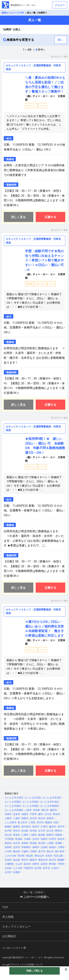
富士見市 (22, 822)
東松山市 (39, 856)
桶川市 (45, 810)
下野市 (61, 864)
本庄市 (17, 843)
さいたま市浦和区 (49, 806)
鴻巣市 (25, 814)
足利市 (44, 864)
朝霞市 (25, 818)
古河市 (8, 872)
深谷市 (61, 839)
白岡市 (8, 814)
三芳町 (32, 822)
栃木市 (27, 864)
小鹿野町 (9, 864)
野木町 (53, 864)
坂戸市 (42, 851)
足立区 (50, 831)
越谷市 (53, 826)
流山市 (8, 835)
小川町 (8, 851)
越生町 (17, 851)
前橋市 (53, 847)
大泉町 (27, 839)
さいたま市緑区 (13, 806)
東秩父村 (43, 860)
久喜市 (44, 826)
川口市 (48, 814)
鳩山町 (30, 856)
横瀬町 (61, 860)
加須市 (36, 826)
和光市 (42, 818)
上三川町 (18, 868)
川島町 (33, 851)
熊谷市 (8, 843)
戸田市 (33, 814)
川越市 (25, 851)
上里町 (50, 843)
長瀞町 (59, 843)
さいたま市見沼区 (52, 798)
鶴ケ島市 (60, 851)
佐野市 (36, 864)
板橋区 (8, 826)
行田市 (53, 839)
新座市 (50, 818)
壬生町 (8, 868)
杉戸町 (8, 831)
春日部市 (26, 826)
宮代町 (33, 831)
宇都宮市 (28, 868)
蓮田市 (53, 810)
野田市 (59, 831)
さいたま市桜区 (31, 802)
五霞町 (17, 872)
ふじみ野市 (10, 822)
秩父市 (53, 860)
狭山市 (50, 851)
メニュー (60, 5)
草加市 (56, 814)
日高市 (49, 856)
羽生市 (17, 831)
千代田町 (9, 839)
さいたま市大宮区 (14, 798)
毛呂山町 (58, 856)
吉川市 (42, 831)
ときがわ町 (10, 856)
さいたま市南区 (31, 806)
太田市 (17, 847)
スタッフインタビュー (16, 926)
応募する (51, 217)
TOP (5, 907)
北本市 (17, 814)
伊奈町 (37, 810)
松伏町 (25, 831)
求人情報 (8, 917)
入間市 (61, 847)
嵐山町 (17, 860)
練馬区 (17, 826)
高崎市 (36, 847)
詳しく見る (18, 217)
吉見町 (8, 860)
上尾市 (28, 810)
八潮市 (17, 818)
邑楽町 (19, 839)
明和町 (59, 835)
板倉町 (42, 835)
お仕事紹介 (9, 936)
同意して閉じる (35, 971)
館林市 (50, 835)
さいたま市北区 (33, 798)
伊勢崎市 (26, 847)
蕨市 (41, 814)
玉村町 (44, 847)
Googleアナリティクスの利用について (22, 965)
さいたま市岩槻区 (14, 810)
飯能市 (49, 822)
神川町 (42, 843)
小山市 (19, 864)
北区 (56, 822)
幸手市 (61, 826)
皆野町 (8, 847)
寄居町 (33, 843)
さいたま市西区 (13, 802)
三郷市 (8, 818)
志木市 (33, 818)
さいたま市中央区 (49, 802)
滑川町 (21, 856)
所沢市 (40, 822)
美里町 (25, 843)
